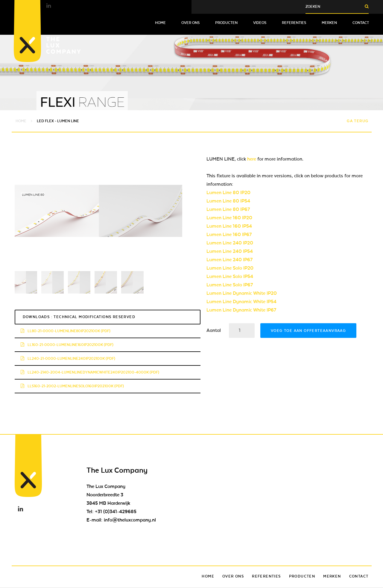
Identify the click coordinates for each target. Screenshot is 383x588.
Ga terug (358, 121)
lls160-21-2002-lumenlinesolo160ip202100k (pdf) (72, 386)
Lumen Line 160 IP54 (229, 226)
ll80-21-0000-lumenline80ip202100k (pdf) (66, 331)
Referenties (294, 23)
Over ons (190, 23)
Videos (260, 23)
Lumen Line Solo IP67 (230, 285)
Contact (361, 23)
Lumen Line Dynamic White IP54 (241, 302)
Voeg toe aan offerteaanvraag (308, 331)
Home (160, 23)
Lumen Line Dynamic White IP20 (242, 293)
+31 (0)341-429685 (116, 512)
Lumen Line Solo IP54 (230, 276)
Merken (329, 23)
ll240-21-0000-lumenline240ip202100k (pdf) (68, 359)
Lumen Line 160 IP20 (229, 218)
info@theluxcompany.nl (130, 520)
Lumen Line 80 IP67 (228, 209)
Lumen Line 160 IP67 (229, 235)
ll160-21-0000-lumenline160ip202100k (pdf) (67, 345)
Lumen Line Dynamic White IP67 (241, 310)
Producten (226, 23)
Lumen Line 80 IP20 (228, 193)
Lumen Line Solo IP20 (230, 268)
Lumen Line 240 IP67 (230, 260)
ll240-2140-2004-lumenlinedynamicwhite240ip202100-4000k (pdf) (90, 372)
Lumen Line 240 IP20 (230, 243)
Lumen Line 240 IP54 (230, 251)
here (252, 159)
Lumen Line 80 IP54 (228, 201)
